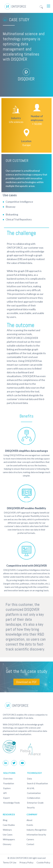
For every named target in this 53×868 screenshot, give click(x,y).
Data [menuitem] (29, 779)
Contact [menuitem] (30, 844)
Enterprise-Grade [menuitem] (35, 803)
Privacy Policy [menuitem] (26, 862)
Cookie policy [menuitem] (43, 862)
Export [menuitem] (7, 798)
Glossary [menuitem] (7, 844)
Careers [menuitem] (30, 839)
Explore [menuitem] (7, 788)
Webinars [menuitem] (7, 830)
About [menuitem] (29, 820)
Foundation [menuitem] (9, 783)
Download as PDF (26, 682)
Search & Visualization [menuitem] (37, 783)
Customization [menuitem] (34, 793)
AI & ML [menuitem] (31, 788)
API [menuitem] (5, 793)
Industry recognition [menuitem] (37, 830)
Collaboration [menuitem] (34, 798)
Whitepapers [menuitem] (9, 839)
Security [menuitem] (31, 807)
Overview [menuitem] (8, 779)
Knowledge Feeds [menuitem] (12, 803)
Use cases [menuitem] (8, 835)
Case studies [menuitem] (9, 825)
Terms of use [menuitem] (10, 862)
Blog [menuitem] (5, 820)
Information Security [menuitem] (36, 835)
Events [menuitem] (30, 825)
